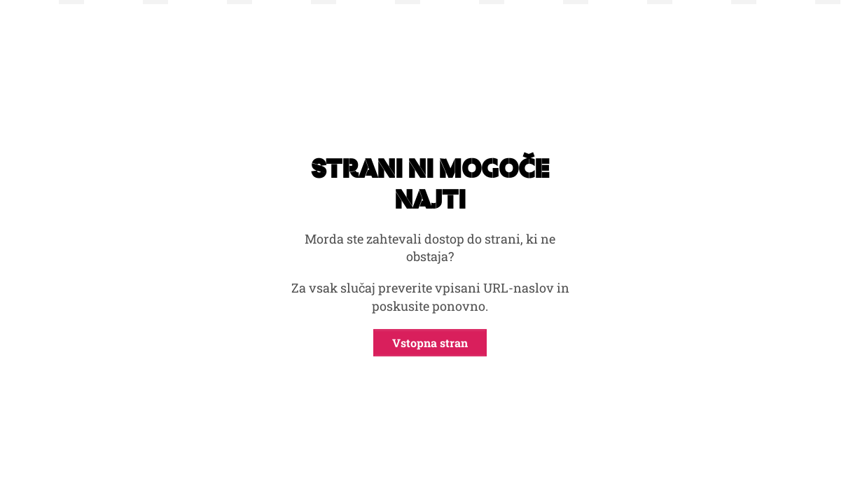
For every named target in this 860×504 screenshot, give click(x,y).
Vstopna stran (430, 343)
